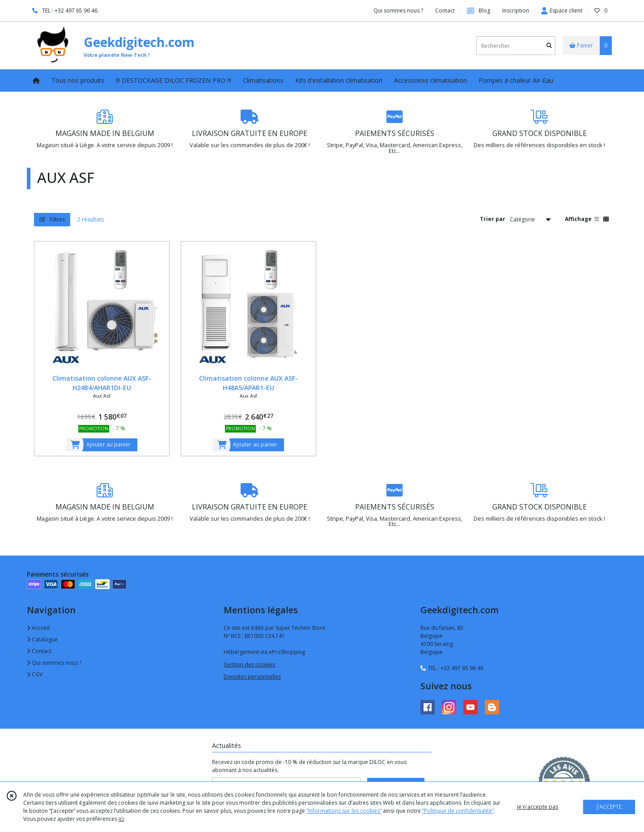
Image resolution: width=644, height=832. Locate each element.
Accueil (38, 628)
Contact (445, 11)
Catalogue (42, 639)
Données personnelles (252, 677)
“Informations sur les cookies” (344, 811)
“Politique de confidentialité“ (458, 811)
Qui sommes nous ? (54, 663)
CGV (35, 674)
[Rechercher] (549, 46)
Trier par (493, 219)
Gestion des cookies (249, 664)
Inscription (516, 11)
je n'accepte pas (538, 807)
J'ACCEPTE (609, 807)
